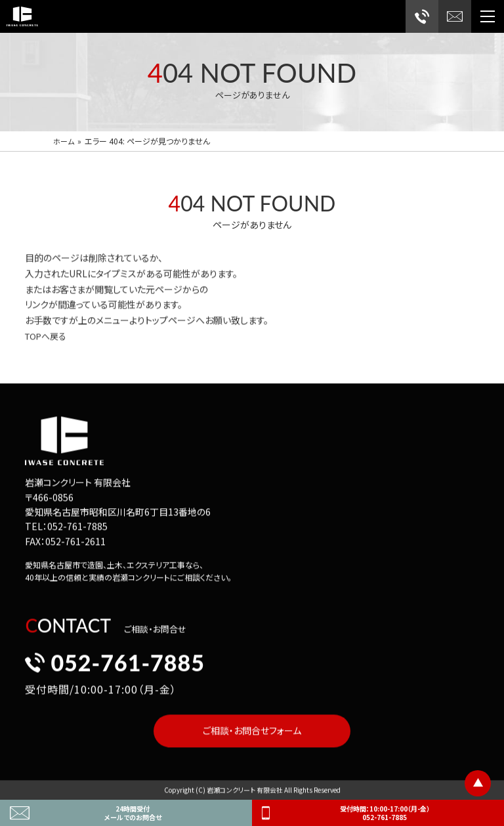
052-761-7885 (115, 664)
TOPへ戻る (48, 337)
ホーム (64, 141)
